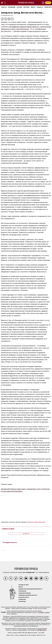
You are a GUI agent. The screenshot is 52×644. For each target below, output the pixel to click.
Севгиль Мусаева (42, 629)
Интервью (26, 7)
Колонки (19, 7)
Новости (4, 7)
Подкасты (40, 7)
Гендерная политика (25, 593)
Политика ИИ (22, 591)
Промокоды (22, 601)
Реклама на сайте (24, 585)
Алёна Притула (23, 630)
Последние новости (10, 543)
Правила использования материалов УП (30, 589)
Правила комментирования (36, 522)
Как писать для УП (24, 597)
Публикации (12, 7)
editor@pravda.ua (42, 630)
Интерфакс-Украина (44, 612)
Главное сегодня (8, 529)
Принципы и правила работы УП (28, 595)
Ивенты (33, 7)
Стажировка (22, 599)
